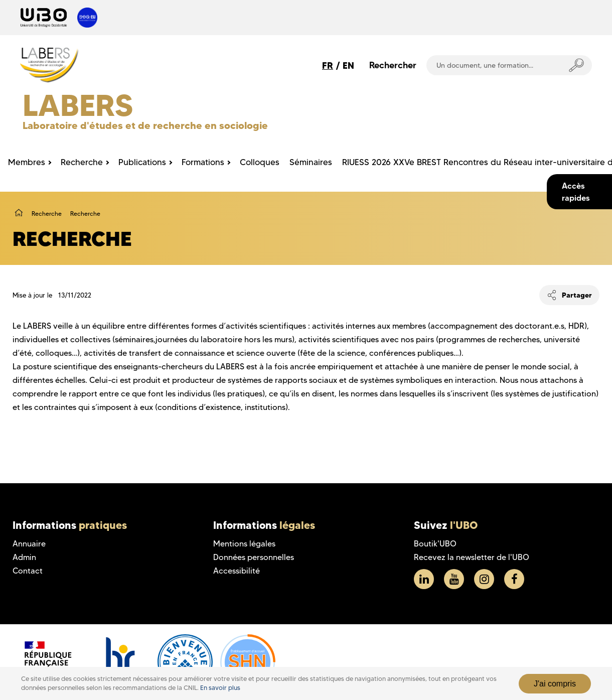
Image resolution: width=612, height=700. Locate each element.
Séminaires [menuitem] (311, 162)
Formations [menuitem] (203, 162)
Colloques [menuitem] (260, 162)
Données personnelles (254, 557)
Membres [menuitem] (27, 162)
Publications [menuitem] (142, 162)
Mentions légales (244, 544)
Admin (24, 557)
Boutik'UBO (435, 544)
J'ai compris (555, 684)
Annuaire (29, 544)
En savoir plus (220, 688)
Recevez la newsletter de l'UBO (472, 557)
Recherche (47, 214)
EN (348, 65)
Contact (28, 571)
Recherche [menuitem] (82, 162)
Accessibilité (237, 571)
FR (328, 65)
